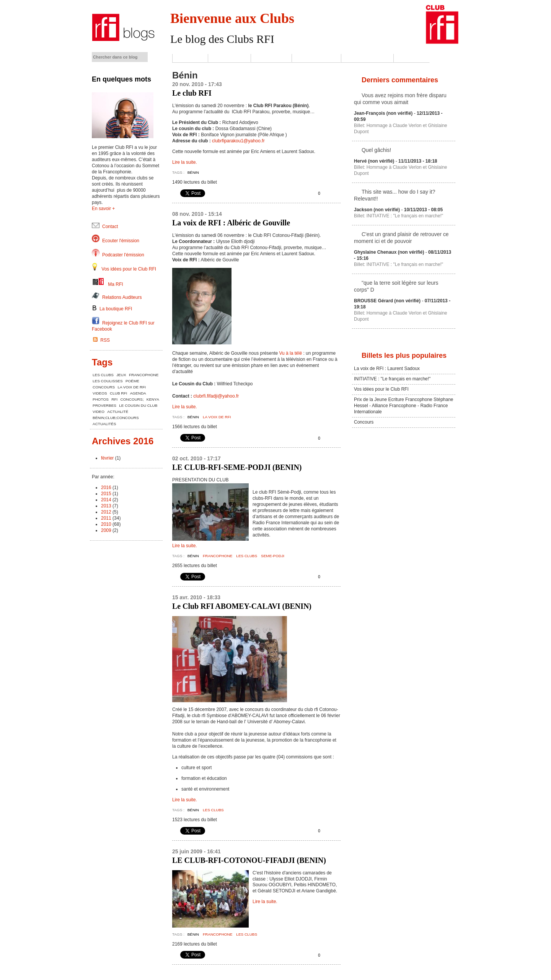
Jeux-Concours (367, 58)
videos (100, 393)
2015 (106, 494)
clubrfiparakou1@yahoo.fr (238, 141)
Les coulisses (316, 58)
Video (99, 412)
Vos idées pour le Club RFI (129, 269)
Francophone (218, 556)
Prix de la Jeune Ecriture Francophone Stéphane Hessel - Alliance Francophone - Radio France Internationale (404, 406)
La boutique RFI (112, 309)
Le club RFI (192, 93)
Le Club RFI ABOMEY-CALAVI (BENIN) (242, 606)
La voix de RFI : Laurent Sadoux (387, 369)
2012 (106, 512)
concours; (132, 399)
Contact (412, 58)
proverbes (104, 405)
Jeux (121, 375)
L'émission (229, 58)
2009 (106, 530)
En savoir (101, 209)
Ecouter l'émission (121, 241)
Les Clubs (271, 58)
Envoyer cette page (333, 194)
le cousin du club (138, 405)
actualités (104, 424)
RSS (101, 340)
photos (101, 399)
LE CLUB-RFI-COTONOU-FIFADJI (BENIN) (249, 860)
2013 (106, 506)
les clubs (247, 556)
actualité (118, 412)
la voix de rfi (217, 417)
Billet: (360, 126)
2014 (106, 500)
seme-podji (273, 556)
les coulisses (108, 381)
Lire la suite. (185, 162)
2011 (106, 518)
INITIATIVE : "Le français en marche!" (392, 379)
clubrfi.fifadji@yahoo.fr (216, 396)
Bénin (193, 172)
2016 (106, 488)
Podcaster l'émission (123, 255)
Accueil (190, 58)
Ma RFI (115, 284)
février (107, 458)
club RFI (118, 393)
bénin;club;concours (116, 418)
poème (132, 381)
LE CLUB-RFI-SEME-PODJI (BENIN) (237, 467)
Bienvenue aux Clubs (232, 18)
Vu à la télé (290, 353)
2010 (106, 524)
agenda (138, 393)
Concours (364, 422)
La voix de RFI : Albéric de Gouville (231, 223)
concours (104, 387)
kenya (153, 399)
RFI (114, 399)
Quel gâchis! (376, 150)
